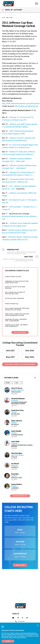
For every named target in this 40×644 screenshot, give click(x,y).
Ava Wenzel (15, 464)
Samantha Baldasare (18, 399)
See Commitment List (20, 496)
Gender (8, 383)
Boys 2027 (10, 357)
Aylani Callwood (17, 421)
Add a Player (20, 565)
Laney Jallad (15, 441)
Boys (4, 18)
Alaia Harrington (17, 453)
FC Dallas (14, 457)
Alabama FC (15, 467)
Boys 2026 (30, 357)
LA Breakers (15, 488)
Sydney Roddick (16, 484)
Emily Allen (15, 474)
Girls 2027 (10, 351)
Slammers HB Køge (17, 435)
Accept (8, 641)
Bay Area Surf (15, 414)
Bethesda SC (15, 424)
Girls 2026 (30, 351)
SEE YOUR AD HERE (20, 332)
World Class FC (16, 392)
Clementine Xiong (17, 410)
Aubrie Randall (16, 431)
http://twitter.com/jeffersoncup (26, 106)
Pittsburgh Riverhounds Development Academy (19, 403)
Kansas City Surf (17, 478)
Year (17, 383)
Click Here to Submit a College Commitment (20, 364)
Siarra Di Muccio (17, 388)
